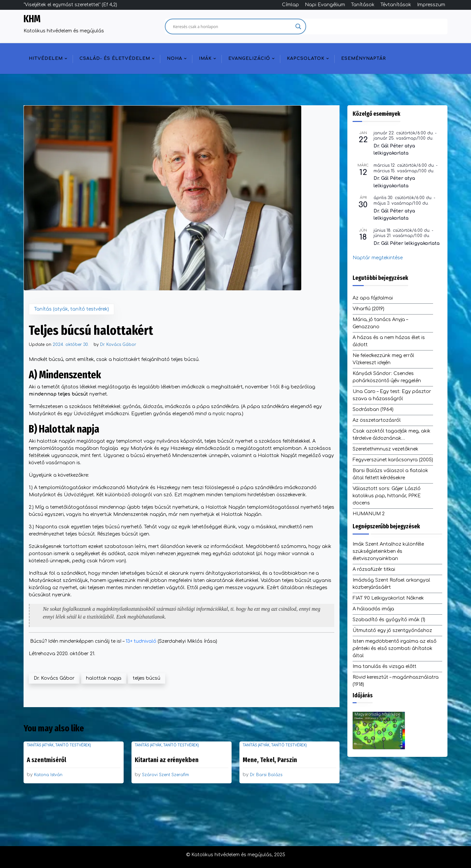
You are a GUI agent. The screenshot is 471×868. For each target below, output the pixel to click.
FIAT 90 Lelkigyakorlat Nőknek (388, 598)
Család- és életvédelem (115, 59)
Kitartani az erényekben (167, 760)
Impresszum (431, 5)
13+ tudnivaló (141, 641)
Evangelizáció (249, 59)
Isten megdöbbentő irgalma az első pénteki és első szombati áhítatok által (394, 648)
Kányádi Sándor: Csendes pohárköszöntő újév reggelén (387, 377)
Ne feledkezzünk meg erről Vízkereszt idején (383, 359)
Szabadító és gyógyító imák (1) (389, 620)
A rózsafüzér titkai (374, 569)
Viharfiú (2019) (368, 309)
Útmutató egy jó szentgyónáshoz (392, 630)
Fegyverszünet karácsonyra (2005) (393, 460)
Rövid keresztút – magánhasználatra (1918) (396, 681)
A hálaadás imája (373, 609)
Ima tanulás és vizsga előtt (384, 666)
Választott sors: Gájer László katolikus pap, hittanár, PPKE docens (387, 496)
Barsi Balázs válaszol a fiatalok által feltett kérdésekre (390, 474)
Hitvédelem (46, 59)
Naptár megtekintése (378, 258)
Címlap (290, 5)
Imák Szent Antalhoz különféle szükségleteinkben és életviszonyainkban (388, 551)
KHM (32, 19)
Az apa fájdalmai (373, 298)
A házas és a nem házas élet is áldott (389, 341)
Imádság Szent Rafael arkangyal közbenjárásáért (391, 584)
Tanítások (363, 5)
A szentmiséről (46, 760)
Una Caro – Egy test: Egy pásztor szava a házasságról (392, 395)
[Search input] (233, 26)
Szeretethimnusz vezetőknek (385, 449)
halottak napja (104, 678)
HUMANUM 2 (369, 514)
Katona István (48, 775)
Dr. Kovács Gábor (118, 345)
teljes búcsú (147, 678)
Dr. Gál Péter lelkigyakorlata (407, 243)
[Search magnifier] (298, 26)
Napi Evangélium (325, 5)
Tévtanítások (396, 5)
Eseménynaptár (364, 59)
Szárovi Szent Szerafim (166, 775)
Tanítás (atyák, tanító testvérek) (71, 309)
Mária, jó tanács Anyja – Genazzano (380, 323)
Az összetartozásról (377, 420)
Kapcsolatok (306, 59)
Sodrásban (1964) (373, 409)
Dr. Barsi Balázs (266, 775)
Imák (205, 59)
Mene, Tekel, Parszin (270, 760)
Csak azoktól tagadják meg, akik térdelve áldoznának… (392, 435)
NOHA (174, 59)
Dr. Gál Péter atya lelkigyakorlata (394, 150)
